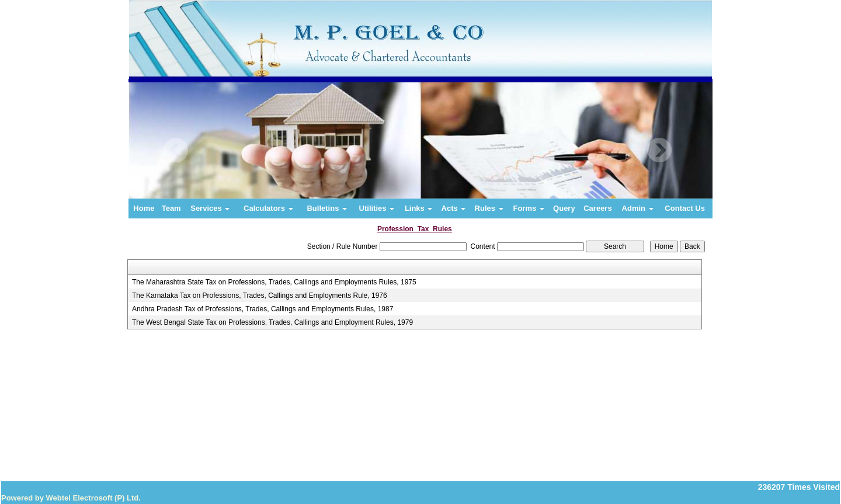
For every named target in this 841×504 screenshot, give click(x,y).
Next (659, 150)
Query (564, 208)
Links (419, 208)
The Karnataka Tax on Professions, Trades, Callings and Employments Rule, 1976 (260, 296)
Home (144, 208)
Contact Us (685, 208)
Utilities (377, 208)
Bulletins (327, 208)
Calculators (268, 208)
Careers (597, 208)
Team (171, 208)
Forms (528, 208)
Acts (454, 208)
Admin (638, 208)
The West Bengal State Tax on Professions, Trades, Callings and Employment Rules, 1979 (272, 322)
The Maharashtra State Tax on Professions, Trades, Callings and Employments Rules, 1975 (274, 282)
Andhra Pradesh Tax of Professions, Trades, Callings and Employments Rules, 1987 (263, 309)
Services (210, 208)
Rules (489, 208)
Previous (176, 150)
